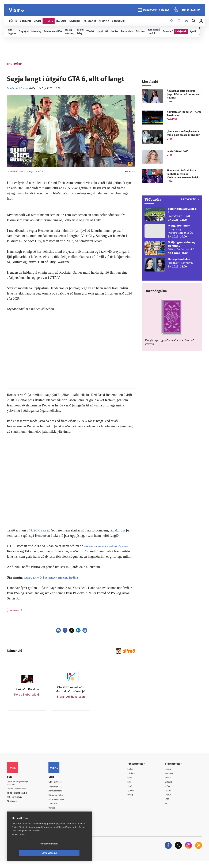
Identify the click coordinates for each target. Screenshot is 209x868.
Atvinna (171, 783)
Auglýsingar (59, 792)
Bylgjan (171, 797)
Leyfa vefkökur (70, 853)
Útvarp (134, 801)
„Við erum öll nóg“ (178, 151)
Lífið (133, 788)
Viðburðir (172, 788)
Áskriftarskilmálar (62, 805)
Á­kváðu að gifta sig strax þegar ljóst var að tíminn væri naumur (184, 95)
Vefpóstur (58, 819)
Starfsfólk (58, 810)
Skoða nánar (18, 844)
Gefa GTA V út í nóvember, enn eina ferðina (57, 583)
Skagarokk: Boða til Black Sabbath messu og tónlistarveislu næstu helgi (182, 174)
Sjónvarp (136, 797)
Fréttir (134, 774)
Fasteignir (172, 779)
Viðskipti (136, 779)
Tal (168, 810)
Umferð (57, 814)
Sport (134, 783)
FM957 (170, 801)
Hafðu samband (61, 796)
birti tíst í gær (123, 530)
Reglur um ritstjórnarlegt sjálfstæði (20, 789)
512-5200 (63, 787)
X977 (170, 806)
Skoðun (135, 792)
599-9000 (17, 808)
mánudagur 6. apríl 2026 (156, 11)
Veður (170, 792)
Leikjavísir (14, 615)
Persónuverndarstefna (19, 795)
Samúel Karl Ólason (18, 89)
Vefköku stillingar (29, 853)
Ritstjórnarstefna (62, 801)
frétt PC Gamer (39, 530)
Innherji (171, 774)
